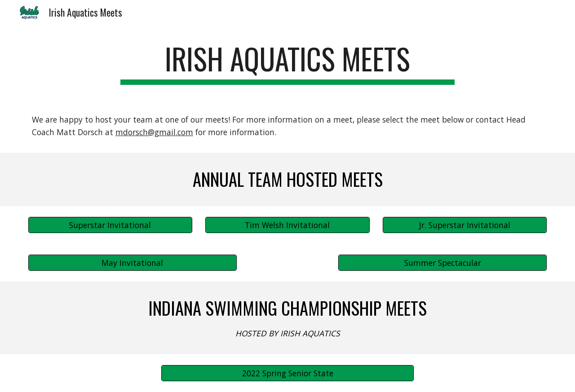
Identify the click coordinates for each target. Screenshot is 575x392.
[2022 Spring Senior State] (287, 373)
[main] (287, 63)
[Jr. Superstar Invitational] (465, 225)
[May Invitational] (133, 263)
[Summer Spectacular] (442, 263)
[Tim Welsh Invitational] (287, 225)
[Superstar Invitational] (110, 225)
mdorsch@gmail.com (154, 132)
